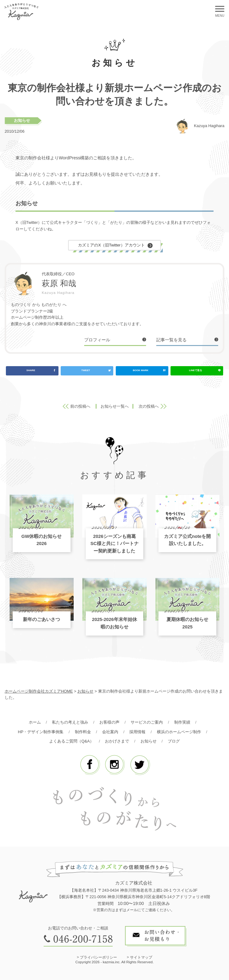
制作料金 (83, 732)
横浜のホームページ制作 (179, 732)
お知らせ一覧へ (115, 406)
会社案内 (110, 732)
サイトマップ (141, 957)
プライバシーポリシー (98, 957)
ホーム (35, 722)
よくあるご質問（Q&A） (71, 741)
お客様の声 (109, 722)
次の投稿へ (149, 406)
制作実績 (182, 722)
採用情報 (137, 732)
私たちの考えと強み (70, 722)
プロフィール (97, 340)
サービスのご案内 (147, 722)
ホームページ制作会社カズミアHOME (39, 691)
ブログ (174, 741)
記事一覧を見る (171, 340)
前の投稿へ (80, 406)
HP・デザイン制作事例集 (41, 732)
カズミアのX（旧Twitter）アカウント (111, 245)
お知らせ (22, 120)
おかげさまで (117, 741)
